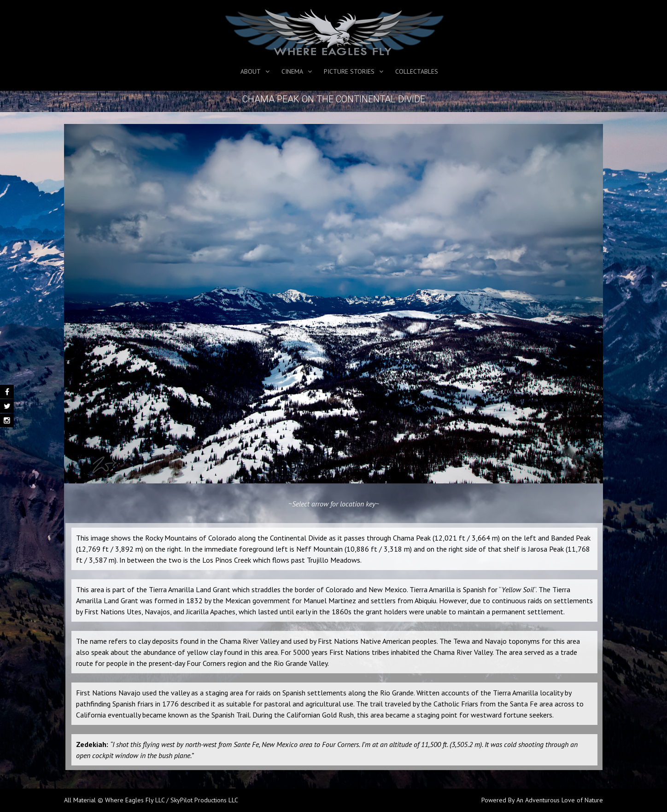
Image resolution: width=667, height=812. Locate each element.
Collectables (417, 71)
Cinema (292, 71)
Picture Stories (349, 71)
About (251, 71)
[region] (333, 304)
